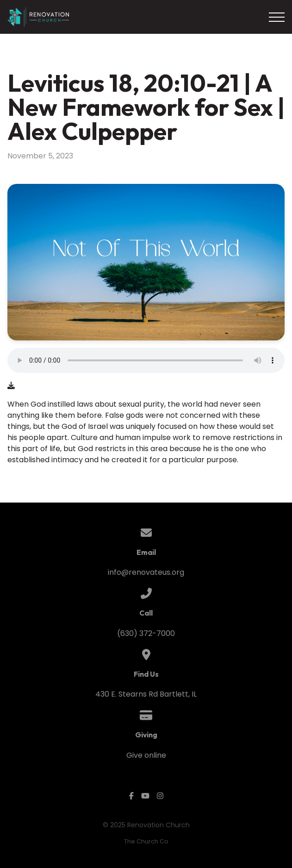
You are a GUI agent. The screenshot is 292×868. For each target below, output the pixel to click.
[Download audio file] (11, 386)
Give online (146, 755)
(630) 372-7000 (146, 633)
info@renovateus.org (146, 572)
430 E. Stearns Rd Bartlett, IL (146, 694)
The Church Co (146, 841)
